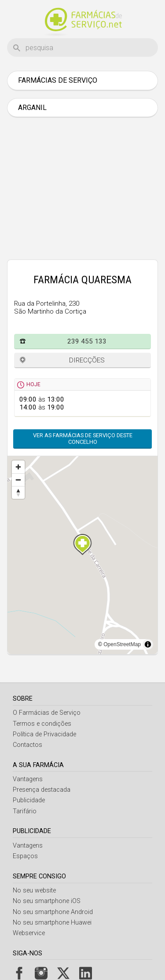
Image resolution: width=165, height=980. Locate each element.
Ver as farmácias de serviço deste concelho (83, 439)
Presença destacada (42, 790)
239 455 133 (87, 341)
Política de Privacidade (44, 734)
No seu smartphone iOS (47, 901)
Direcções (87, 360)
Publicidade (29, 800)
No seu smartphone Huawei (52, 923)
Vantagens (28, 779)
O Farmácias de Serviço (47, 713)
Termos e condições (42, 724)
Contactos (27, 745)
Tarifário (25, 811)
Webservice (29, 933)
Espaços (25, 856)
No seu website (34, 890)
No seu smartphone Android (53, 912)
